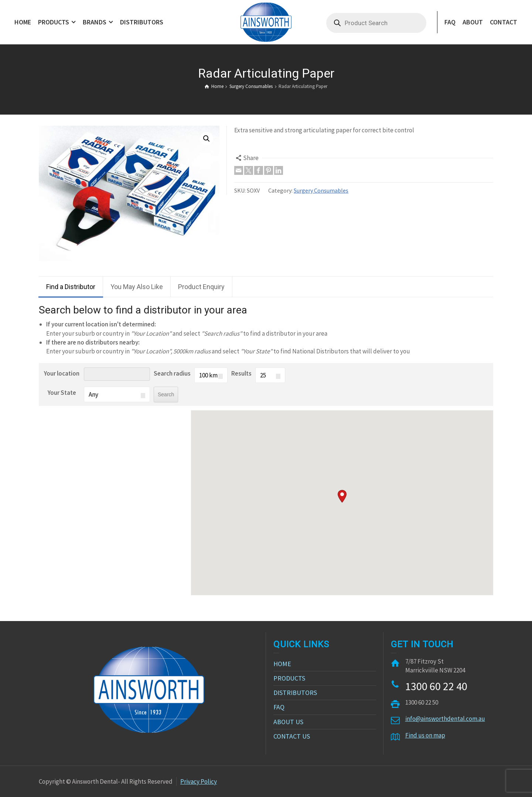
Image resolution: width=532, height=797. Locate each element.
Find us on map (425, 735)
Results (241, 373)
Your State (62, 393)
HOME (282, 664)
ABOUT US (288, 722)
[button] (342, 496)
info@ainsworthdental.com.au (445, 719)
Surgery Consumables (321, 190)
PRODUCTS (289, 678)
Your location (62, 373)
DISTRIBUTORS (295, 693)
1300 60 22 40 (436, 686)
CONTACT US (292, 736)
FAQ (279, 707)
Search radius (172, 373)
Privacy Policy (199, 781)
